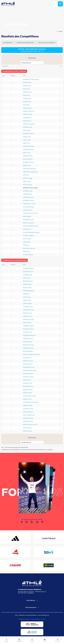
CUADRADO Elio (28, 275)
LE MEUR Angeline (28, 255)
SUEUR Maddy (27, 98)
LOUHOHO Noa (27, 332)
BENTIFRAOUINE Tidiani (30, 370)
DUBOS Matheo (27, 431)
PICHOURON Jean (28, 418)
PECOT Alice (26, 89)
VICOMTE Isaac (27, 428)
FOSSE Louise (27, 181)
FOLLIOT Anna (27, 102)
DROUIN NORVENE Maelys (31, 226)
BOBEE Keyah (27, 165)
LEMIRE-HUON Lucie (29, 111)
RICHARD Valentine (28, 162)
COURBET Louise (28, 191)
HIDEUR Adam (27, 300)
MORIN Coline (27, 130)
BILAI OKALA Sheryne (29, 248)
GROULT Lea (27, 153)
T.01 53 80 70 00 (22, 593)
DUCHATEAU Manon (29, 146)
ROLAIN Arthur (27, 358)
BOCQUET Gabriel (28, 329)
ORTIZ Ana (26, 175)
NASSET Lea (26, 143)
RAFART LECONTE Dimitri (30, 425)
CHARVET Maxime (28, 409)
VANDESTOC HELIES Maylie (31, 79)
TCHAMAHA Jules (28, 307)
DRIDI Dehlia (26, 252)
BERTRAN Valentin (28, 361)
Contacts (43, 619)
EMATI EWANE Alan (29, 345)
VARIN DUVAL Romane (29, 169)
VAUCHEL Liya (27, 229)
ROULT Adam (27, 278)
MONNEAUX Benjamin (29, 335)
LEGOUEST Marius (28, 272)
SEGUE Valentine (28, 159)
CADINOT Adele (27, 114)
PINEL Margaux (27, 108)
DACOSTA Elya (27, 121)
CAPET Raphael (27, 303)
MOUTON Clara (27, 185)
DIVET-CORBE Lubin (29, 415)
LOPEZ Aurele (27, 297)
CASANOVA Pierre (28, 374)
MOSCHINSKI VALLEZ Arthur (31, 402)
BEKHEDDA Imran (28, 386)
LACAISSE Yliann (28, 383)
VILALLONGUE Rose (29, 207)
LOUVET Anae (27, 239)
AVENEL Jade (27, 137)
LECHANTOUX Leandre (30, 396)
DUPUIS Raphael (28, 342)
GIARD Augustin (27, 313)
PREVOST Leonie (28, 92)
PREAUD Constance (28, 223)
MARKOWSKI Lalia (28, 220)
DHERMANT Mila (28, 156)
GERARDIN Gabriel (28, 326)
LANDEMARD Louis (28, 310)
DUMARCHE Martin (28, 268)
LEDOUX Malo (27, 323)
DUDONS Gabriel (28, 364)
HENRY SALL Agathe (29, 124)
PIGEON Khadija (28, 178)
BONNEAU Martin (28, 421)
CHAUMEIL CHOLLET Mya (30, 213)
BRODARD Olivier (28, 281)
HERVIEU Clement (28, 339)
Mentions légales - (36, 619)
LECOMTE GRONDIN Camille (31, 232)
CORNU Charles (27, 393)
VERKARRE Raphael (29, 291)
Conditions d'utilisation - (25, 619)
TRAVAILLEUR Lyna (28, 149)
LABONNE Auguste (28, 348)
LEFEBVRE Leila (27, 194)
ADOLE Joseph (27, 288)
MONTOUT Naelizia (28, 236)
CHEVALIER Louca (28, 412)
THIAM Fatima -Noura (29, 204)
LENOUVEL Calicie (28, 197)
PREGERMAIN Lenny (29, 367)
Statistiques (5, 66)
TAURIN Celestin (27, 284)
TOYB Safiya (26, 105)
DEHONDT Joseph (28, 377)
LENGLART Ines (27, 210)
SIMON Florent (27, 380)
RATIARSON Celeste (28, 200)
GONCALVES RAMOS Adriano (31, 354)
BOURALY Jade (27, 83)
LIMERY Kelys (27, 242)
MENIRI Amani (27, 86)
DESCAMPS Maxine (28, 134)
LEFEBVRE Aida (27, 127)
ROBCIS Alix (26, 294)
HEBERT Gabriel (28, 405)
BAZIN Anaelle (27, 216)
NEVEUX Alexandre (28, 319)
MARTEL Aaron (27, 399)
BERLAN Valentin (28, 390)
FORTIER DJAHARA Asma (30, 172)
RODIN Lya (26, 245)
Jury (61, 66)
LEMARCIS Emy (27, 118)
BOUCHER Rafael (28, 351)
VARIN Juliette (27, 140)
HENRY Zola (26, 95)
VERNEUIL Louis (27, 316)
